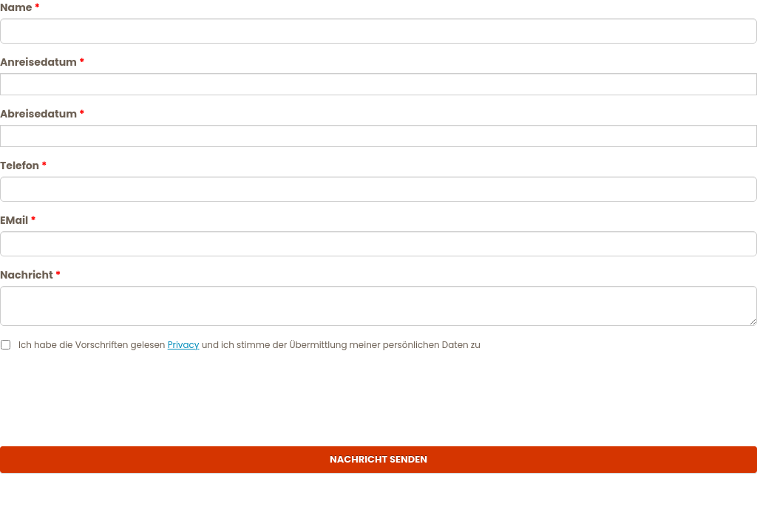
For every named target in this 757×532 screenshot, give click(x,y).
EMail (18, 220)
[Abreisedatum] (378, 136)
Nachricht (30, 275)
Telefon (24, 166)
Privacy (184, 345)
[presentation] (378, 395)
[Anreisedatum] (378, 84)
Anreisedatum (42, 62)
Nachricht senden (378, 459)
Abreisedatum (42, 114)
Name (20, 7)
